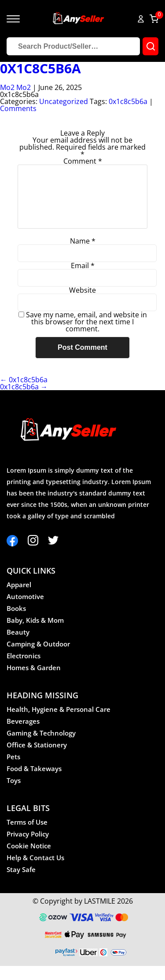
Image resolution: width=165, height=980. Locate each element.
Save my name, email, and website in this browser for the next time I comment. (86, 336)
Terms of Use (27, 836)
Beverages (23, 735)
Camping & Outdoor (38, 658)
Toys (14, 794)
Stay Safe (21, 883)
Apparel (19, 599)
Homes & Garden (34, 682)
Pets (13, 771)
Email (83, 280)
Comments (18, 108)
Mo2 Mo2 (15, 87)
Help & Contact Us (35, 872)
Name (83, 255)
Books (16, 622)
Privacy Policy (28, 848)
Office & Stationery (37, 759)
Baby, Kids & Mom (35, 634)
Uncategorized (64, 101)
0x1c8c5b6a (40, 68)
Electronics (24, 670)
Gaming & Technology (41, 747)
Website (82, 304)
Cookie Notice (29, 860)
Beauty (18, 646)
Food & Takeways (34, 783)
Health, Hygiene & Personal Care (59, 723)
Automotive (25, 610)
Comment (83, 161)
